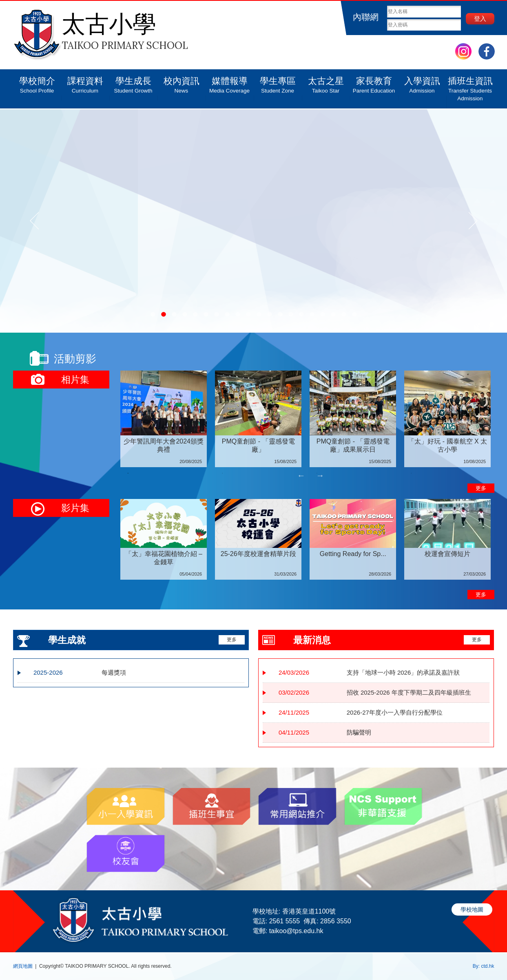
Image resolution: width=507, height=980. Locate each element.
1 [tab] (128, 473)
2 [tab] (222, 473)
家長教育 (374, 82)
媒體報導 (230, 82)
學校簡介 (37, 82)
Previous (301, 475)
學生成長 (133, 82)
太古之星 (326, 82)
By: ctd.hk (484, 966)
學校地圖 (472, 909)
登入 (480, 19)
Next (320, 475)
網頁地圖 (23, 966)
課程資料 (85, 82)
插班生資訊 (470, 86)
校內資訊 (182, 82)
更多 (481, 488)
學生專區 (278, 82)
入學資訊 (422, 82)
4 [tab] (411, 473)
